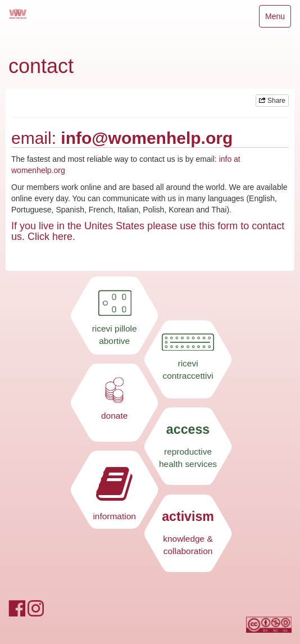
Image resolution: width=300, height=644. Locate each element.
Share (272, 101)
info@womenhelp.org (147, 138)
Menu (278, 19)
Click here (50, 237)
